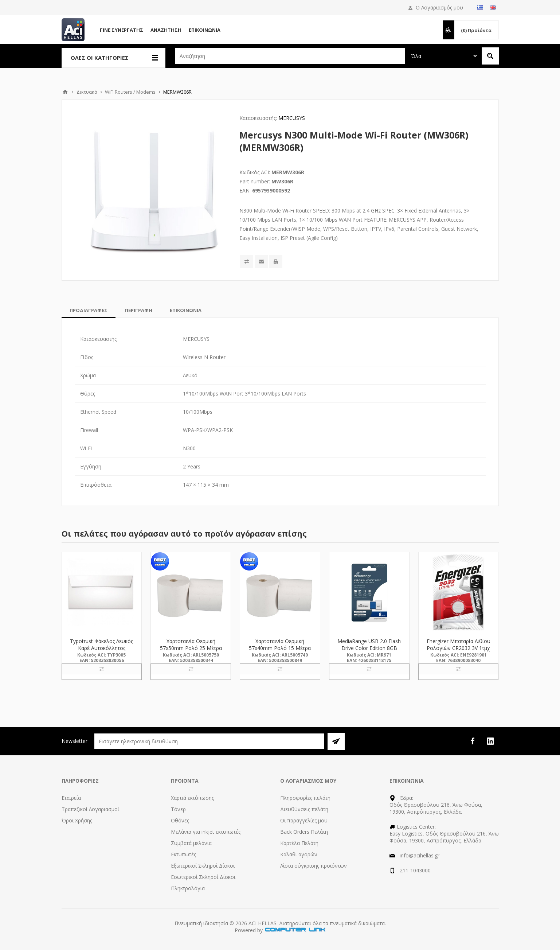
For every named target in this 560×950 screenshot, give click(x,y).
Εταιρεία (71, 798)
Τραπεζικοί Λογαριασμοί (90, 809)
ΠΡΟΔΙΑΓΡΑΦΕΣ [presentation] (89, 310)
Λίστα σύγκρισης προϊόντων (314, 866)
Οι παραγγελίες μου (304, 820)
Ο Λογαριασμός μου (439, 7)
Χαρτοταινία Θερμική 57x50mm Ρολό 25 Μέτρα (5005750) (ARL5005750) (191, 648)
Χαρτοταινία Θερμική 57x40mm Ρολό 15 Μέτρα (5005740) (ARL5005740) (280, 648)
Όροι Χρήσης (77, 820)
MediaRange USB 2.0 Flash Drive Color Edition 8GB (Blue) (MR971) (369, 648)
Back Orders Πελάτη (304, 832)
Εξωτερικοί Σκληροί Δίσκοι (203, 866)
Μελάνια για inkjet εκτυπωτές (206, 832)
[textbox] (290, 56)
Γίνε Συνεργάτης (122, 30)
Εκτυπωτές (183, 854)
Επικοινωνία (205, 30)
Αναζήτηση (166, 30)
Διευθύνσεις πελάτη (304, 809)
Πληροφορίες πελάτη (305, 798)
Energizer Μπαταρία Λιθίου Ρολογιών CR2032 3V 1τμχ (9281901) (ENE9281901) (459, 648)
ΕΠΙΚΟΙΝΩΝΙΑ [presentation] (186, 310)
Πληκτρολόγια (188, 888)
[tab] (89, 310)
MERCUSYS (292, 118)
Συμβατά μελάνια (191, 843)
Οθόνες (180, 820)
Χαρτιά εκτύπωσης (192, 798)
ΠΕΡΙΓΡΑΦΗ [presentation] (139, 310)
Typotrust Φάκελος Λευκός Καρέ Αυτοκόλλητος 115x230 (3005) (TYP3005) (101, 648)
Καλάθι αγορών (299, 854)
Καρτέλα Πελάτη (299, 843)
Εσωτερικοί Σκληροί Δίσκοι (203, 877)
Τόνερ (178, 809)
